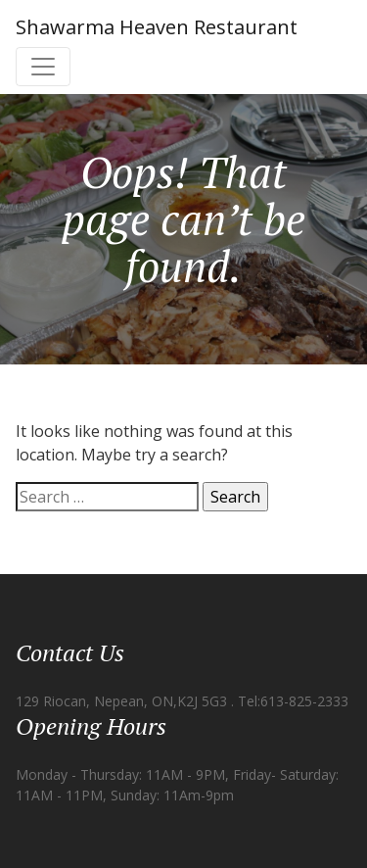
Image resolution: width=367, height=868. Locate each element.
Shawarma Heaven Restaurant (157, 27)
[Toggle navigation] (43, 67)
